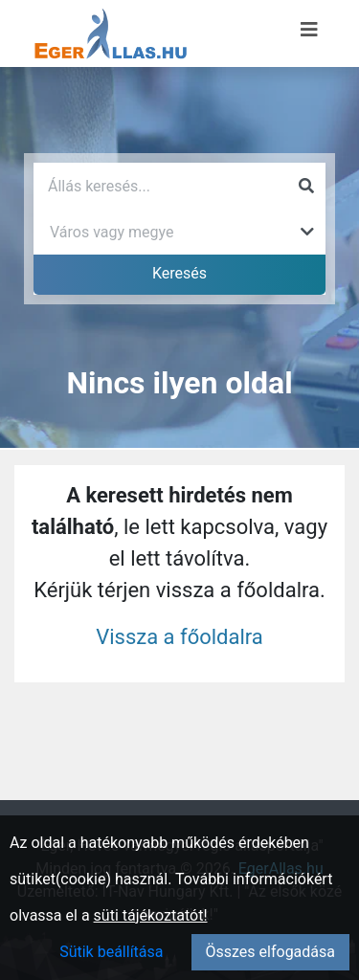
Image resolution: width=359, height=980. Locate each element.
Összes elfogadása (270, 952)
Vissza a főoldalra (179, 637)
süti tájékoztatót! (151, 915)
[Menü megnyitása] (309, 30)
